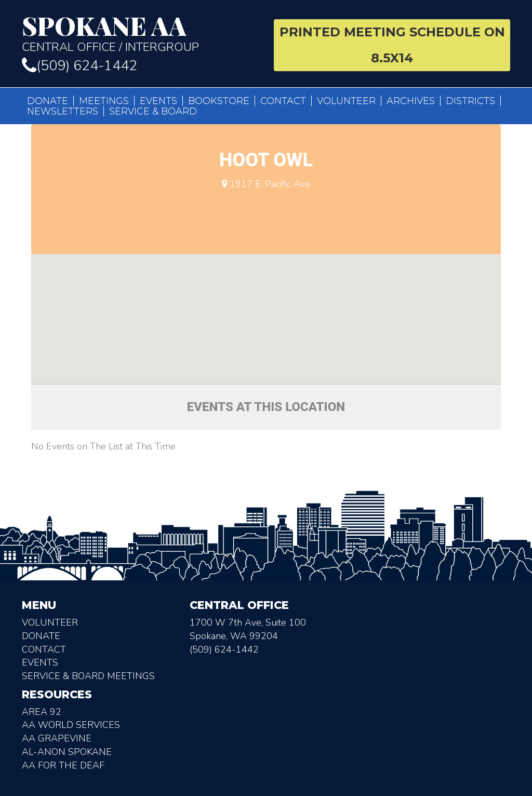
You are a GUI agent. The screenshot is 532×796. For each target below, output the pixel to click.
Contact (283, 101)
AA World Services (71, 725)
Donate (48, 101)
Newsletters (63, 111)
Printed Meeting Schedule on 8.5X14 (392, 45)
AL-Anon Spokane (67, 752)
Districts (470, 101)
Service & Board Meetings (88, 676)
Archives (411, 101)
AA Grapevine (57, 738)
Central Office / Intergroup (140, 33)
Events (158, 101)
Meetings (104, 101)
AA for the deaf (63, 765)
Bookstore (219, 101)
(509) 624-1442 (79, 66)
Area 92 (42, 712)
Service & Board (153, 111)
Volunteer (346, 101)
